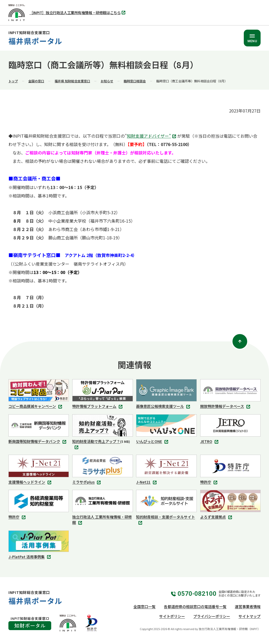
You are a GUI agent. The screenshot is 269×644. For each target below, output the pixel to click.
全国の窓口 (36, 81)
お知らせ (107, 81)
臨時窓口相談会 (135, 81)
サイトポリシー (172, 616)
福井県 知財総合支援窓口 (72, 81)
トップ (13, 81)
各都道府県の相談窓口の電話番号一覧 (195, 607)
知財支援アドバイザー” (152, 136)
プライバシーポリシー (212, 616)
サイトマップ (250, 616)
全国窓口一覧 (144, 607)
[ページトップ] (240, 341)
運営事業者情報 (248, 607)
